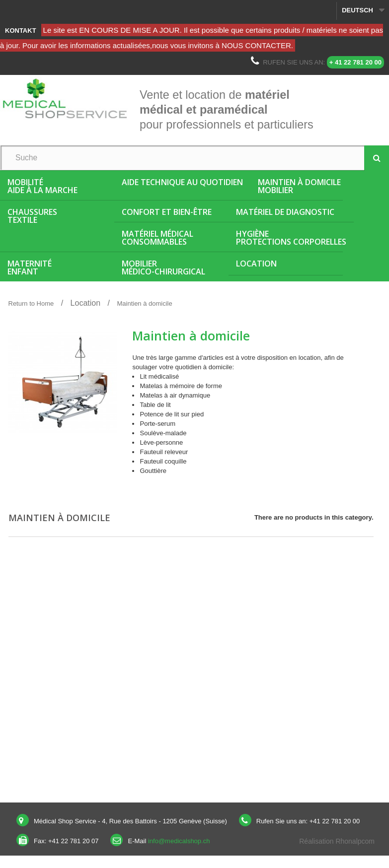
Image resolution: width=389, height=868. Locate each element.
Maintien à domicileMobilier (299, 186)
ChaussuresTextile (32, 216)
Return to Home (31, 303)
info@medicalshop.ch (179, 841)
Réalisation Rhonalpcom (337, 841)
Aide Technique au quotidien (182, 182)
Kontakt (21, 31)
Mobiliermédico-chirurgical (163, 267)
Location (256, 264)
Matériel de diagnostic (285, 212)
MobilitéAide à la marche (42, 186)
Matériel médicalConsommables (157, 238)
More (140, 485)
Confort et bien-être (167, 212)
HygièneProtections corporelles (291, 238)
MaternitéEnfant (30, 267)
